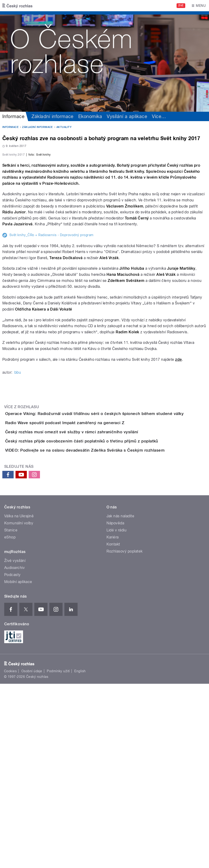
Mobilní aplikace (18, 766)
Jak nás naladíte (120, 700)
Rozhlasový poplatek (125, 735)
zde (178, 477)
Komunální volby (19, 707)
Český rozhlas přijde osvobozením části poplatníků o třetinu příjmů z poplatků (101, 599)
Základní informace (53, 116)
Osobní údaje (32, 855)
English (80, 855)
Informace (13, 116)
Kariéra (113, 721)
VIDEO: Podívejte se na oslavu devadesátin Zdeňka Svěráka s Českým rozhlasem (104, 621)
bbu (18, 490)
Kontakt (113, 728)
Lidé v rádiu (117, 714)
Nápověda (115, 707)
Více (159, 116)
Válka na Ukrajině (19, 700)
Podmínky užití (58, 855)
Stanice (11, 714)
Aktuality (64, 127)
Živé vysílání (15, 745)
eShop (10, 721)
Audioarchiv (14, 752)
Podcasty (12, 759)
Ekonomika (90, 116)
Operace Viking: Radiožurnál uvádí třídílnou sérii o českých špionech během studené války (113, 531)
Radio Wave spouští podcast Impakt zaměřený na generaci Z (84, 553)
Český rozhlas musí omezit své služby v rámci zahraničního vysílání (91, 576)
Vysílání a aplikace (127, 116)
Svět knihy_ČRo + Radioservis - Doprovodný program (51, 352)
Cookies (10, 855)
